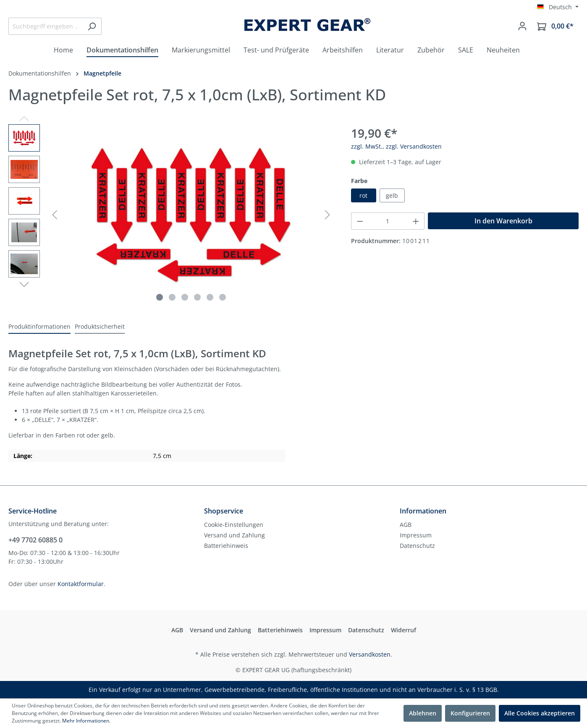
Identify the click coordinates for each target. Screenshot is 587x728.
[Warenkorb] (555, 26)
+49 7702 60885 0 (35, 540)
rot (363, 195)
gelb (392, 195)
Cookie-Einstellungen (234, 525)
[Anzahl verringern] (360, 221)
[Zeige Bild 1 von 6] (160, 297)
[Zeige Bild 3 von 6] (185, 297)
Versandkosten (370, 654)
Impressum (416, 535)
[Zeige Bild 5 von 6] (210, 297)
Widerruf (404, 630)
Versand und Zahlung (235, 535)
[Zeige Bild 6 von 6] (223, 297)
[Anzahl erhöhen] (416, 221)
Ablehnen (423, 713)
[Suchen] (92, 26)
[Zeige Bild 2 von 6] (172, 297)
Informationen (423, 511)
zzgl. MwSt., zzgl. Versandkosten (396, 146)
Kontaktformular (81, 584)
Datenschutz (417, 546)
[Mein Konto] (522, 26)
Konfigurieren (470, 713)
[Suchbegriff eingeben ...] (45, 26)
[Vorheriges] (55, 215)
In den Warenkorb (503, 221)
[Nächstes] (328, 215)
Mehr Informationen (86, 721)
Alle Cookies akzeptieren (540, 713)
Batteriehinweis (226, 546)
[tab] (39, 327)
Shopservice (224, 511)
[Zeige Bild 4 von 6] (197, 297)
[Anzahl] (388, 221)
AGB (406, 525)
